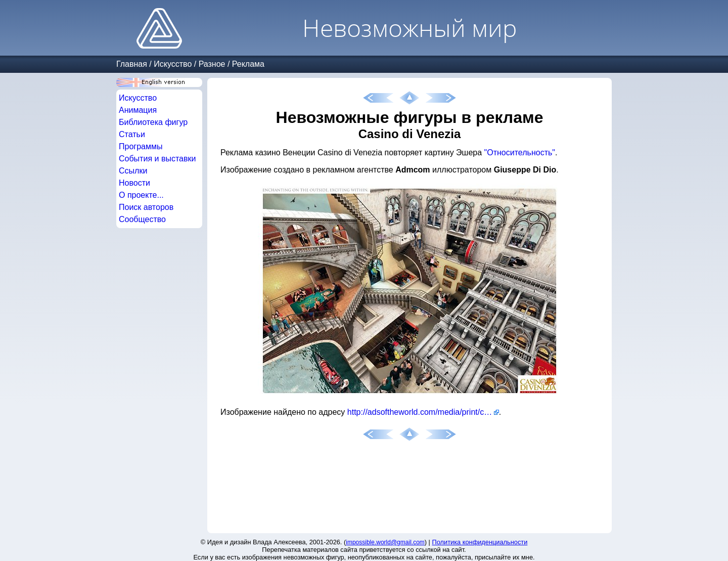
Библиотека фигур (153, 122)
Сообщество (142, 219)
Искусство (173, 64)
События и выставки (157, 159)
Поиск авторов (146, 207)
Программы (141, 146)
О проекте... (141, 195)
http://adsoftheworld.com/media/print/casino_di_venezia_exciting (423, 412)
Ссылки (133, 171)
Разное (212, 64)
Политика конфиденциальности (480, 542)
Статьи (132, 134)
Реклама (248, 64)
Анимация (138, 110)
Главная (132, 64)
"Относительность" (520, 153)
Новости (134, 183)
